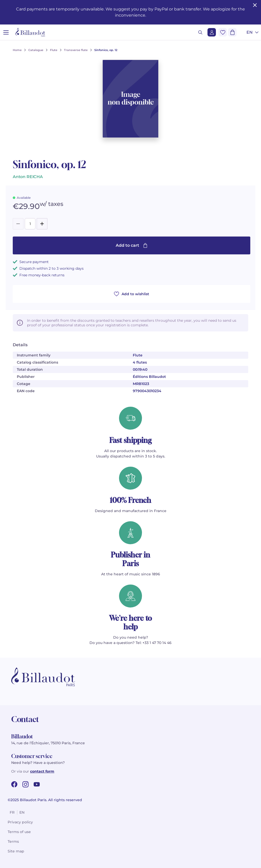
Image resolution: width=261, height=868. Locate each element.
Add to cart (132, 245)
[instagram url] (25, 784)
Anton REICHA (28, 177)
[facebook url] (14, 784)
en (22, 812)
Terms (13, 841)
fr (12, 812)
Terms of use (19, 832)
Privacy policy (20, 822)
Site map (16, 851)
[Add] (42, 224)
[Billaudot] (30, 32)
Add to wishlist (132, 294)
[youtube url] (37, 784)
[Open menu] (6, 32)
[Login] (212, 32)
